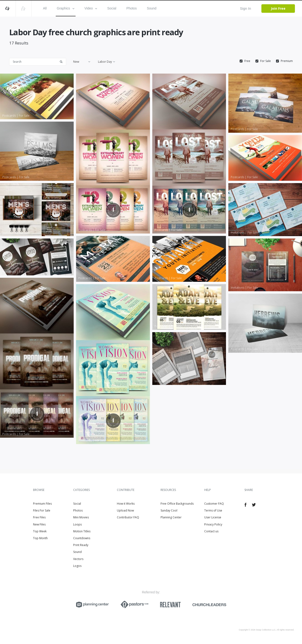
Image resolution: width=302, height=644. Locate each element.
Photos (132, 8)
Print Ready (81, 545)
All (45, 8)
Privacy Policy (213, 524)
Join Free (278, 8)
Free (247, 61)
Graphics (66, 8)
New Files (39, 524)
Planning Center (171, 517)
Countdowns (82, 538)
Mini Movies (81, 517)
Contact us (211, 531)
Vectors (78, 559)
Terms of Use (213, 510)
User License (213, 517)
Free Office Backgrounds (177, 504)
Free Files (39, 517)
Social (112, 8)
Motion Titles (82, 531)
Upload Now (125, 510)
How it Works (126, 504)
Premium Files (42, 504)
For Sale (266, 61)
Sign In (245, 8)
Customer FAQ (214, 504)
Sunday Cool (169, 510)
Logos (77, 566)
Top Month (40, 538)
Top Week (40, 531)
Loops (77, 524)
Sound (152, 8)
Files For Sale (42, 510)
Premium (287, 61)
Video (91, 8)
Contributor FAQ (128, 517)
